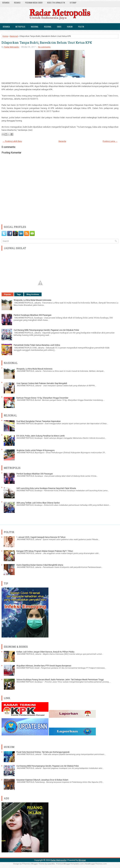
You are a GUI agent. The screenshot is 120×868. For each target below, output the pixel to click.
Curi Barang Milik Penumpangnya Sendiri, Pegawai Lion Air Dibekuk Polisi (46, 330)
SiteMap (73, 3)
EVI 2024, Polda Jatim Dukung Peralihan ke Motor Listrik (40, 436)
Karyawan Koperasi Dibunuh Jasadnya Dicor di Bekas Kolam (42, 780)
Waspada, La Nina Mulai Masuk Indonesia (32, 300)
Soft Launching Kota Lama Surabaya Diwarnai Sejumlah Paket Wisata (46, 488)
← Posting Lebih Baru (12, 141)
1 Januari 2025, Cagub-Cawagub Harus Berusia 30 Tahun (41, 537)
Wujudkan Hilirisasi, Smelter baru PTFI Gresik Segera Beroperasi (44, 666)
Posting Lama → (110, 141)
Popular (8, 294)
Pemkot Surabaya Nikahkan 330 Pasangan (32, 315)
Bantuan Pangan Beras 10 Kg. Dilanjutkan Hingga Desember (42, 398)
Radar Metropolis (12, 47)
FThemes (26, 864)
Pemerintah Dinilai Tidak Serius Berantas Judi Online (37, 345)
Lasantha (51, 864)
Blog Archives (33, 294)
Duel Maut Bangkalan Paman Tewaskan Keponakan (39, 421)
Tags (19, 294)
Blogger (82, 860)
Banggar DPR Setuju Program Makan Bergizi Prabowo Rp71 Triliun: (45, 551)
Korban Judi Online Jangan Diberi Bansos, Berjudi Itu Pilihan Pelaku (45, 652)
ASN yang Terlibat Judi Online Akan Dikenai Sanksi (38, 503)
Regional (48, 27)
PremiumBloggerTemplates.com (70, 864)
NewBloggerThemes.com (96, 864)
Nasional (35, 27)
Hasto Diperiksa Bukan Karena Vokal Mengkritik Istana (40, 565)
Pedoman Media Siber (34, 3)
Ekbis (59, 27)
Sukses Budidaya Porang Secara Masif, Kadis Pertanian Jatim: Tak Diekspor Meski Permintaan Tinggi (60, 680)
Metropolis (20, 27)
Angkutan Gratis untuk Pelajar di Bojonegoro (35, 450)
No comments (44, 47)
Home (5, 36)
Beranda (6, 3)
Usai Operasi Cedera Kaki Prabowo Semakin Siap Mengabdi (42, 383)
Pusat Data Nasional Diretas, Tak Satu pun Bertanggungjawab (43, 752)
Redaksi (17, 3)
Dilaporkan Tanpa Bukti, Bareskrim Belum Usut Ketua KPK (47, 42)
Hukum (70, 27)
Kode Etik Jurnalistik (56, 3)
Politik (81, 27)
